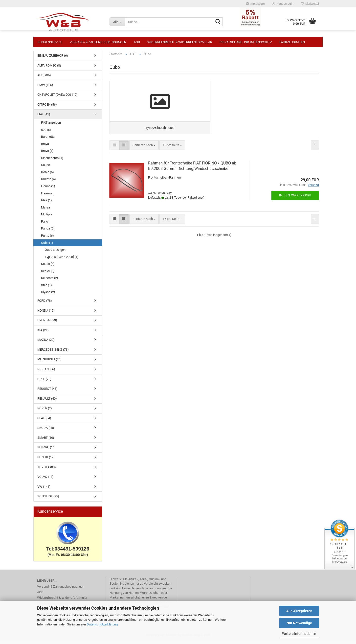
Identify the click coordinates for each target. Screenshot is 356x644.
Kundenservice (50, 42)
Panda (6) (48, 231)
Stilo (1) (46, 287)
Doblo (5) (47, 174)
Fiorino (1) (48, 189)
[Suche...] (117, 22)
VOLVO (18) (45, 479)
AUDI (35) (44, 78)
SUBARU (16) (46, 450)
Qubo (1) (47, 245)
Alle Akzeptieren (299, 611)
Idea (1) (46, 203)
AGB (137, 42)
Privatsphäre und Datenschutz (246, 42)
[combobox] (144, 156)
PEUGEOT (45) (47, 391)
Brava (45, 146)
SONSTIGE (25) (48, 499)
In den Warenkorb (295, 207)
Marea (45, 210)
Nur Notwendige (299, 623)
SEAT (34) (44, 421)
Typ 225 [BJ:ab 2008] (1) (62, 259)
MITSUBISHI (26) (49, 362)
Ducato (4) (48, 181)
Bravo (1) (47, 153)
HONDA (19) (46, 313)
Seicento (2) (50, 280)
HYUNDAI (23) (47, 323)
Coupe (45, 167)
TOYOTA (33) (47, 470)
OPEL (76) (44, 381)
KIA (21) (43, 333)
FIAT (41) (44, 117)
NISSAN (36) (46, 372)
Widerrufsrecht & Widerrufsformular (180, 42)
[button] (114, 156)
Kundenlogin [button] (283, 4)
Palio (44, 224)
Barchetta (48, 139)
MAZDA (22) (46, 342)
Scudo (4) (48, 266)
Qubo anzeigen (55, 252)
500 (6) (46, 132)
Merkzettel (310, 4)
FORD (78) (45, 303)
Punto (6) (47, 238)
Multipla (47, 217)
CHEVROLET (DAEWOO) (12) (57, 97)
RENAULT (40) (47, 401)
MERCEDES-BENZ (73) (53, 352)
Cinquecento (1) (52, 160)
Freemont (48, 196)
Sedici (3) (48, 273)
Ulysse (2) (48, 294)
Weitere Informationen (299, 634)
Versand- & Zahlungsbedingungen (98, 42)
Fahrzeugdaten (292, 42)
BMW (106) (45, 87)
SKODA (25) (46, 430)
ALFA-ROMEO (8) (49, 68)
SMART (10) (46, 440)
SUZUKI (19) (46, 460)
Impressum (255, 4)
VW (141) (44, 489)
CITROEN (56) (47, 107)
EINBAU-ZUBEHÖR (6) (53, 58)
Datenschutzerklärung (102, 624)
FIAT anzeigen (51, 125)
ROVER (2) (45, 411)
